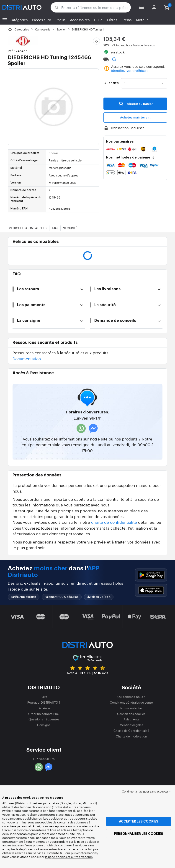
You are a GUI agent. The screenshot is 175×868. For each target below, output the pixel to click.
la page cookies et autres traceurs (69, 857)
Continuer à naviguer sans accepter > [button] (146, 791)
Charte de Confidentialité (131, 731)
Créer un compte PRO (44, 714)
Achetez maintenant (135, 117)
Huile (98, 20)
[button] (142, 7)
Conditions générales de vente (131, 702)
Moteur (142, 20)
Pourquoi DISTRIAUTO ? (44, 702)
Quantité (111, 83)
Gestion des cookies (131, 714)
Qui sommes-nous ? (131, 697)
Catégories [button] (19, 20)
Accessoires (80, 20)
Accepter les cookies (139, 821)
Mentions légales (131, 725)
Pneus (60, 20)
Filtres (112, 20)
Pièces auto (42, 20)
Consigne (44, 725)
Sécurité (70, 228)
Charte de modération (131, 736)
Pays (44, 697)
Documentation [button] (27, 359)
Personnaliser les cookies (139, 834)
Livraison (44, 708)
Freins (127, 20)
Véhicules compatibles (28, 228)
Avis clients (131, 719)
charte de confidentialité (114, 522)
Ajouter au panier (135, 104)
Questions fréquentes (44, 719)
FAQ (55, 228)
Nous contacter (131, 708)
